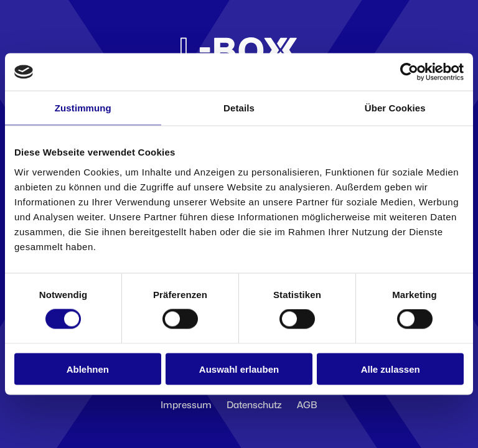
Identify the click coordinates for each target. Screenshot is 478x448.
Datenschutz (254, 405)
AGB (307, 405)
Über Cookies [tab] (395, 108)
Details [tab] (239, 108)
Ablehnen (88, 369)
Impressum (186, 405)
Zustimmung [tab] (83, 108)
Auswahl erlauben (239, 369)
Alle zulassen (391, 369)
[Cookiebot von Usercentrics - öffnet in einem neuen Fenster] (409, 72)
